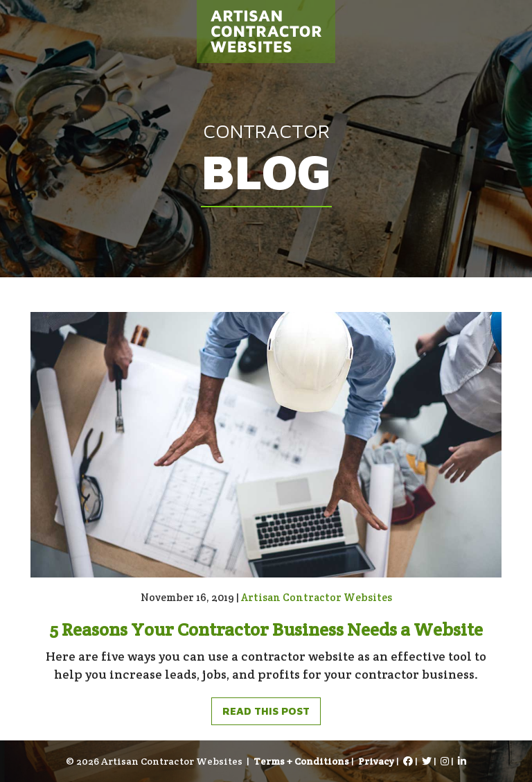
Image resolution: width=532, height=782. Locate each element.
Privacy (376, 761)
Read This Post (266, 711)
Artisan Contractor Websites (317, 597)
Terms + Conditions (301, 761)
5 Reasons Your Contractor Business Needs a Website (266, 629)
